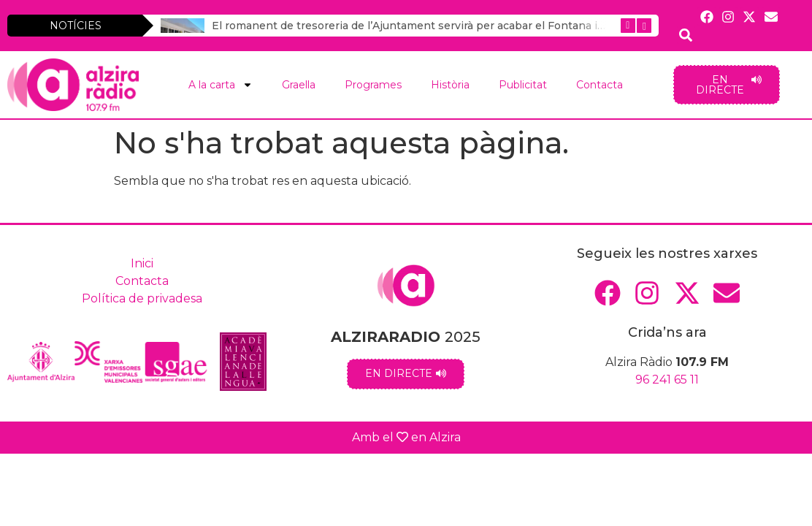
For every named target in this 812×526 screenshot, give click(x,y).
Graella (299, 85)
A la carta (221, 85)
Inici (142, 263)
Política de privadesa (142, 298)
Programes (373, 85)
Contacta (600, 85)
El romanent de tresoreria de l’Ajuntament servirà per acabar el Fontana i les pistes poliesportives (471, 26)
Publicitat (523, 85)
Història (450, 85)
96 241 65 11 (667, 380)
